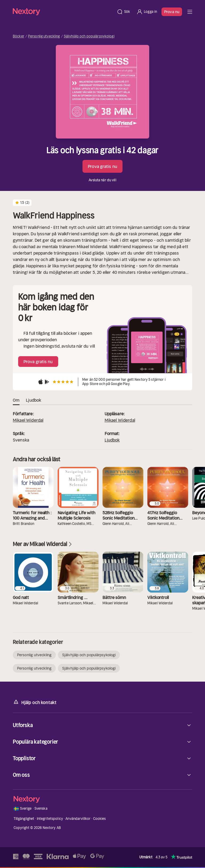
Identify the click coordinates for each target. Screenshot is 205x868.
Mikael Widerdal (28, 420)
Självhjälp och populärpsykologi (89, 36)
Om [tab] (16, 400)
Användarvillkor (78, 819)
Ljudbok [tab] (33, 400)
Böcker (19, 36)
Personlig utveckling (44, 36)
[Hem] (63, 12)
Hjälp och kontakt (35, 702)
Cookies (100, 819)
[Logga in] (147, 12)
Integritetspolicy (50, 819)
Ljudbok (112, 440)
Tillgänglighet (24, 819)
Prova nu (172, 12)
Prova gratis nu (102, 166)
